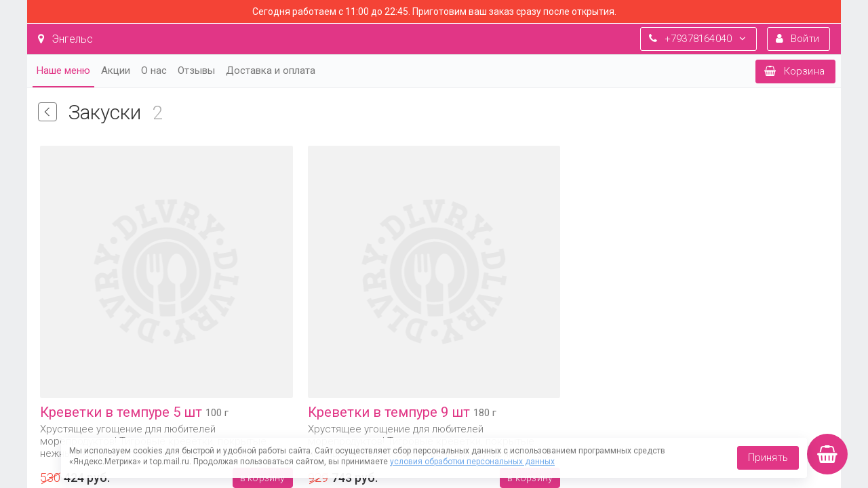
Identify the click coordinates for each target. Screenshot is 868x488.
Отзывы (196, 70)
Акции (116, 70)
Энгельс (65, 39)
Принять (768, 457)
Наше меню (63, 70)
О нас (154, 70)
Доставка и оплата (271, 70)
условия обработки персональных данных (472, 462)
